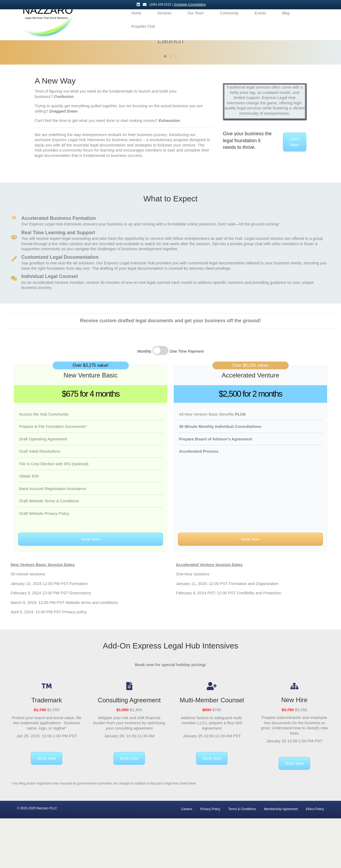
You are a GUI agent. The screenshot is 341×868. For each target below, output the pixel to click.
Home (136, 22)
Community (229, 22)
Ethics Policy (315, 859)
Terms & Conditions (242, 859)
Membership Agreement (281, 859)
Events (260, 22)
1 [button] (165, 106)
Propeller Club (143, 36)
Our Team (196, 22)
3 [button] (176, 106)
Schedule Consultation (190, 5)
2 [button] (170, 106)
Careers (187, 859)
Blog (286, 22)
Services (164, 22)
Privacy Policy (210, 859)
